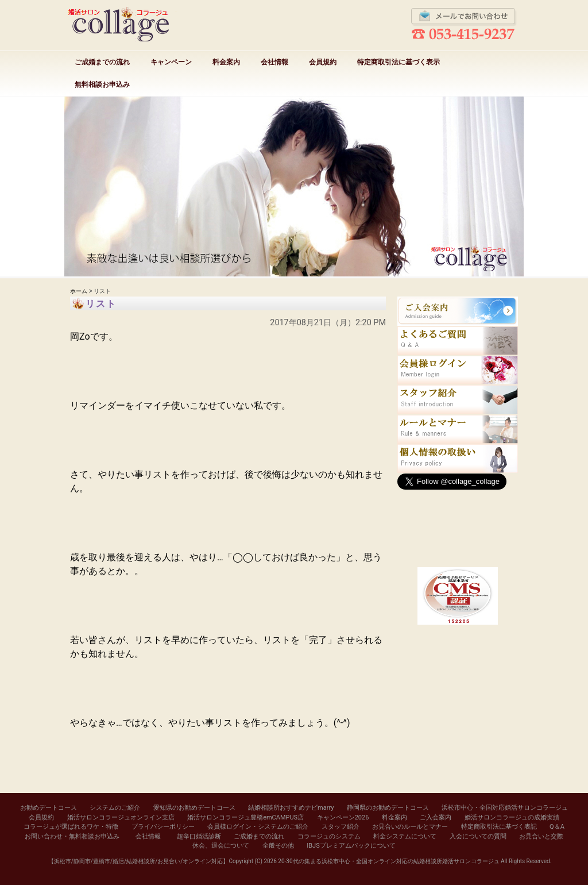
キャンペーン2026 (343, 817)
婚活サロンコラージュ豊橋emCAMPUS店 (245, 817)
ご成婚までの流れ (102, 62)
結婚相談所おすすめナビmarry (291, 808)
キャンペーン (171, 62)
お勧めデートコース (49, 808)
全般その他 (278, 846)
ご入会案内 (436, 817)
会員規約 (323, 62)
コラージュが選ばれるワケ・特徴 (71, 827)
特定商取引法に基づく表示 (399, 62)
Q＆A (557, 827)
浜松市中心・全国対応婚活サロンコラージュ (505, 808)
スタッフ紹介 (341, 827)
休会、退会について (221, 846)
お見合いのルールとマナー (410, 827)
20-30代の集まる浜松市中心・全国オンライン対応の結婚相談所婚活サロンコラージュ (388, 861)
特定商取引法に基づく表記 (499, 827)
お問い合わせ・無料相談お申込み (72, 836)
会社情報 (274, 62)
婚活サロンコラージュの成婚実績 (512, 817)
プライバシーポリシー (163, 827)
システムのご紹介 (115, 808)
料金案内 (226, 62)
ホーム (79, 291)
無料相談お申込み (102, 84)
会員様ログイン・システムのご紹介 (258, 827)
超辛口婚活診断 (199, 836)
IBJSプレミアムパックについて (351, 846)
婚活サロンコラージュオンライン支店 (121, 817)
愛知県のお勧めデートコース (194, 808)
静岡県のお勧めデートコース (388, 808)
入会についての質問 (478, 836)
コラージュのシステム (329, 836)
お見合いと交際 (541, 836)
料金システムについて (405, 836)
